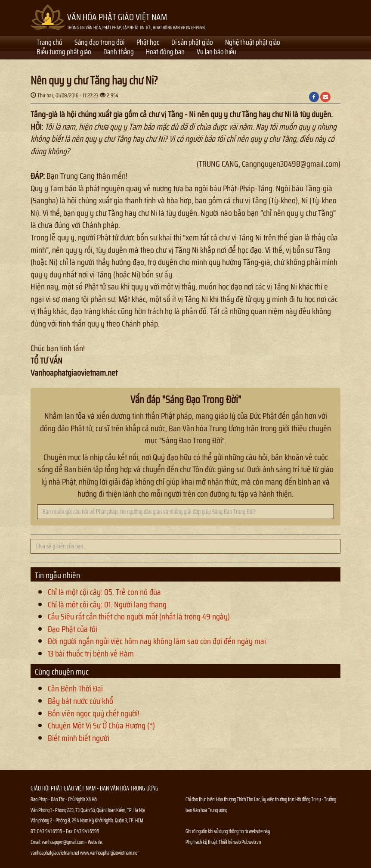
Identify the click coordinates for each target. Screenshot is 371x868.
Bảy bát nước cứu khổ (80, 701)
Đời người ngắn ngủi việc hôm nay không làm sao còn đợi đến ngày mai (157, 641)
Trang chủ (49, 43)
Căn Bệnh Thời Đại (75, 688)
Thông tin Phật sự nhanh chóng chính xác (220, 863)
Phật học (148, 43)
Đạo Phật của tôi (73, 629)
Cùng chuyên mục (62, 672)
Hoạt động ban (165, 53)
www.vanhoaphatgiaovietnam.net (109, 853)
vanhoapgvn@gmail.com (63, 842)
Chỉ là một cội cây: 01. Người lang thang (107, 604)
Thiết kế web (230, 842)
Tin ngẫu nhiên (57, 575)
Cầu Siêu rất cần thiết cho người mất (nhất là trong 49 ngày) (139, 616)
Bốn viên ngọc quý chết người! (94, 713)
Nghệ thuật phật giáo (253, 43)
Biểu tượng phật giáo (64, 53)
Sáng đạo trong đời (99, 43)
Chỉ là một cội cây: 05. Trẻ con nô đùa (104, 592)
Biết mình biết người (79, 738)
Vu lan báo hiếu (216, 53)
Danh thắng (119, 53)
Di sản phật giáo (192, 43)
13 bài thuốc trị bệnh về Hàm (91, 653)
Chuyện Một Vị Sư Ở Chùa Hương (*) (101, 725)
